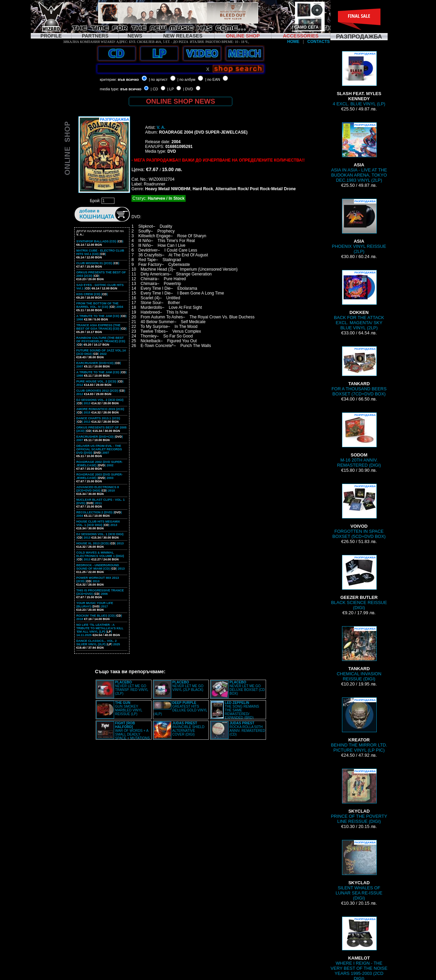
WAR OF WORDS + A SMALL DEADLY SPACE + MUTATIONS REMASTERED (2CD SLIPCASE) (123, 733)
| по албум (186, 79)
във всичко (128, 79)
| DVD (188, 89)
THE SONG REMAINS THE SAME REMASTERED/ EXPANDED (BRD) (242, 710)
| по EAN (213, 79)
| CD (154, 89)
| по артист (158, 79)
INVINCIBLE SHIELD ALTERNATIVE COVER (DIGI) (188, 729)
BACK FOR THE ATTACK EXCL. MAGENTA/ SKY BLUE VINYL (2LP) (359, 300)
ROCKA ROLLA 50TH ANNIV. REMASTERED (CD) (247, 729)
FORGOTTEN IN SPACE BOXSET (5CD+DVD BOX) (359, 511)
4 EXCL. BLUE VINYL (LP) (359, 79)
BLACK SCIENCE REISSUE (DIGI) (359, 583)
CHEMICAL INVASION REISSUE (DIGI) (359, 654)
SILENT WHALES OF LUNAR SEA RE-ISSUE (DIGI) (359, 870)
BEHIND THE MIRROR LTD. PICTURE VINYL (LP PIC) (359, 725)
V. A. (161, 127)
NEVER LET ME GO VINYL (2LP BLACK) (188, 686)
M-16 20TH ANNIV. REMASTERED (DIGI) (359, 440)
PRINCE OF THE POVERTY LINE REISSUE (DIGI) (359, 796)
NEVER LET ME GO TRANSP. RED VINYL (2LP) (132, 688)
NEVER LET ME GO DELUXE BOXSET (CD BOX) (247, 688)
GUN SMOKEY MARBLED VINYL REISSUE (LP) (129, 708)
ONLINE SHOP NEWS (181, 101)
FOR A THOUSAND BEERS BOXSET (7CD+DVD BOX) (359, 371)
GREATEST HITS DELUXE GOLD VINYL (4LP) (180, 708)
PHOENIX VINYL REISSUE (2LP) (359, 226)
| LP (170, 89)
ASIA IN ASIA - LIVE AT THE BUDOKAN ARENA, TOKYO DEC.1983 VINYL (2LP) (359, 153)
